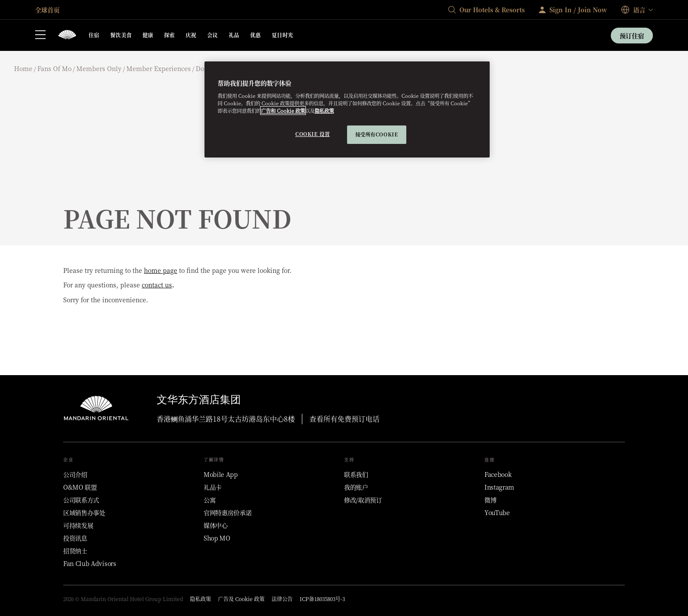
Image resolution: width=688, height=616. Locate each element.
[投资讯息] (75, 538)
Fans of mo (54, 68)
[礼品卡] (213, 487)
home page (161, 270)
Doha (204, 68)
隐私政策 (324, 111)
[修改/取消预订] (363, 500)
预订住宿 (632, 36)
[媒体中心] (216, 525)
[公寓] (210, 500)
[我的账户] (356, 487)
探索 (170, 35)
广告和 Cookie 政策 (283, 111)
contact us (157, 285)
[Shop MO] (217, 538)
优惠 (256, 35)
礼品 (234, 35)
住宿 (94, 35)
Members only (99, 68)
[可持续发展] (78, 525)
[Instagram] (499, 487)
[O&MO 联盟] (80, 487)
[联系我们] (356, 474)
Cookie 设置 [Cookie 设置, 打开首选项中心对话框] (312, 134)
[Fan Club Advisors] (90, 563)
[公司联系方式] (81, 500)
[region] (347, 109)
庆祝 (191, 35)
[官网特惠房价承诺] (228, 512)
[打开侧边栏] (40, 36)
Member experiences (159, 68)
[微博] (490, 500)
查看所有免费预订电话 (344, 419)
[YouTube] (497, 512)
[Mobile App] (221, 474)
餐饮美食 (121, 35)
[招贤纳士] (75, 551)
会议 (213, 35)
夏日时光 (283, 35)
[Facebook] (498, 474)
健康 (148, 35)
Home (23, 68)
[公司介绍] (75, 474)
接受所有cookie (377, 134)
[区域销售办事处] (84, 512)
